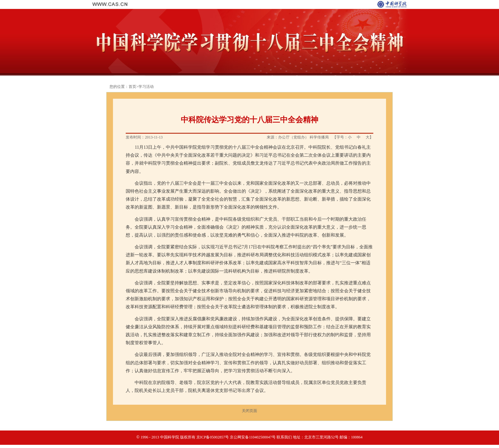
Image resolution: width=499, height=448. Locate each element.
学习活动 (146, 87)
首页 (132, 87)
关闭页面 (250, 411)
